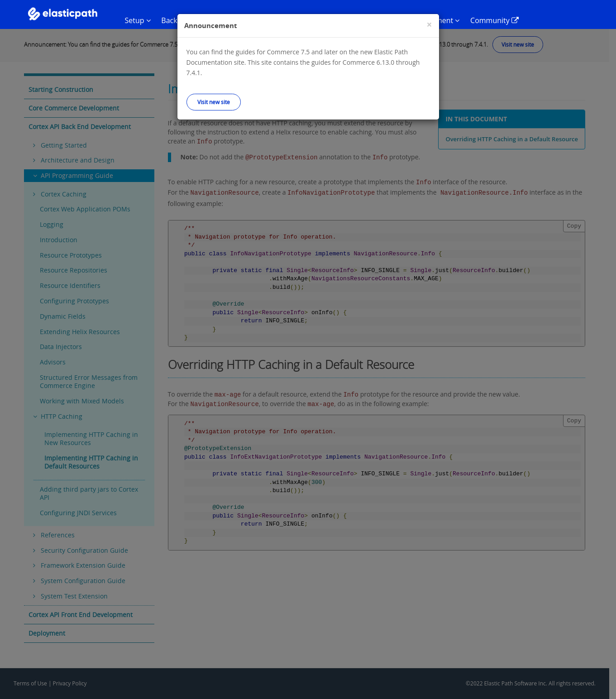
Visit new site (214, 102)
